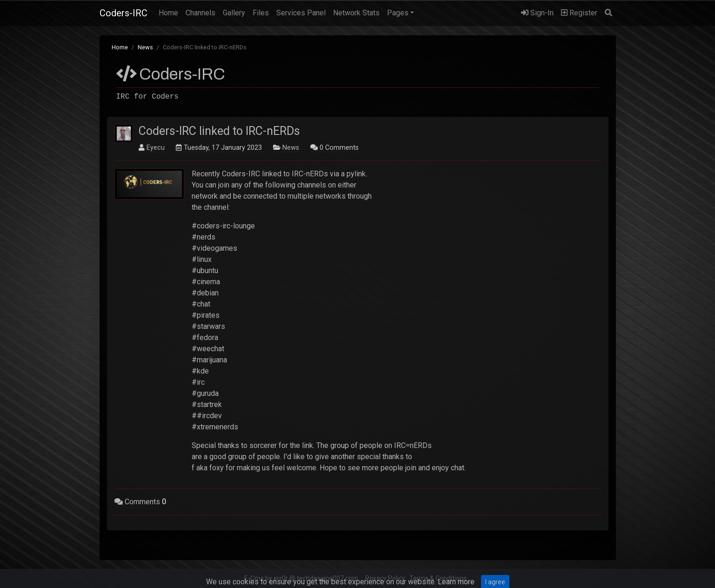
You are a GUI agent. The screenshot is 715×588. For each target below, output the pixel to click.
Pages (398, 13)
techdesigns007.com (327, 578)
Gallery (234, 13)
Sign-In (537, 13)
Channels (200, 13)
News (145, 47)
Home (170, 12)
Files (261, 13)
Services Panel (301, 13)
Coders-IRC (124, 13)
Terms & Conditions (438, 578)
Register (579, 13)
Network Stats (356, 13)
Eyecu (156, 148)
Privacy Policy (385, 578)
